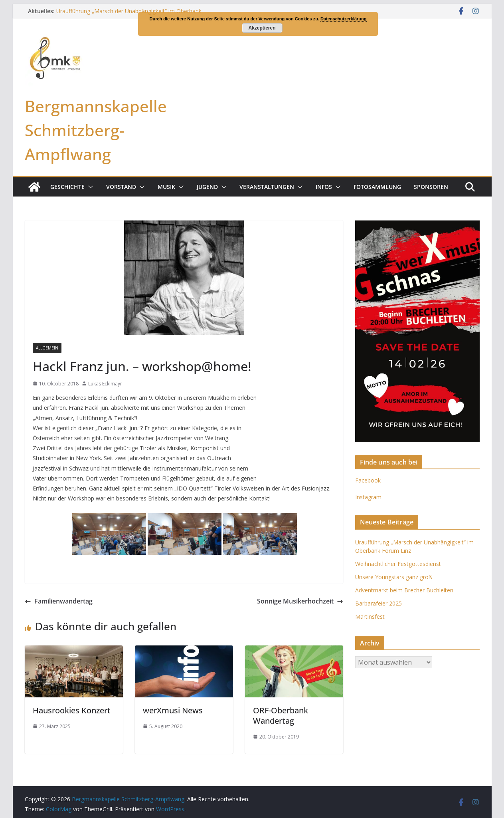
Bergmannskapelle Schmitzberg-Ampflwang (96, 130)
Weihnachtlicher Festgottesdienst (398, 564)
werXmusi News (173, 710)
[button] (89, 187)
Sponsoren (431, 187)
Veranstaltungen (267, 187)
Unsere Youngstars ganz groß (394, 577)
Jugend (207, 187)
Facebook (368, 480)
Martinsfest (370, 616)
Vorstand (121, 187)
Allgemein (47, 348)
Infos (324, 187)
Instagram (368, 497)
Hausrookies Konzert (72, 710)
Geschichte (67, 187)
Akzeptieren (262, 28)
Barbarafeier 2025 (378, 603)
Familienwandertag (59, 601)
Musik (166, 187)
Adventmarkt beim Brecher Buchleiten (404, 590)
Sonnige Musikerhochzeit (300, 601)
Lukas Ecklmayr (105, 384)
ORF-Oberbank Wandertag (281, 716)
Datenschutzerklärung (344, 19)
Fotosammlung (377, 187)
